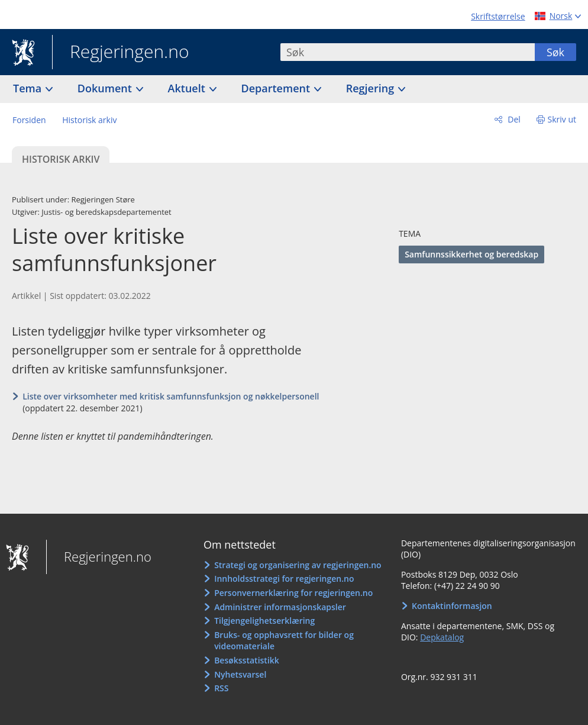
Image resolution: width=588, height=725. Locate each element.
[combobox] (408, 52)
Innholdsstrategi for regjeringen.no (284, 579)
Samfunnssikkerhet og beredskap (471, 254)
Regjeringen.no (121, 53)
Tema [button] (29, 88)
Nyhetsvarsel (240, 674)
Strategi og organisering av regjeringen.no (298, 565)
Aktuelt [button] (188, 88)
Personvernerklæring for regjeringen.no (293, 593)
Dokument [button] (106, 88)
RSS (221, 688)
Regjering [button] (371, 88)
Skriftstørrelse (498, 16)
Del (513, 119)
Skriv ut (562, 119)
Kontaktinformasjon (452, 606)
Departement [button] (277, 88)
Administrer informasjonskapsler (280, 607)
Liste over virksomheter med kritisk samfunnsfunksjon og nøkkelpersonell (171, 396)
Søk (555, 52)
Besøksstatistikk (247, 660)
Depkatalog (442, 637)
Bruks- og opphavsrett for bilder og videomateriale (284, 641)
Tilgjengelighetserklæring (264, 621)
